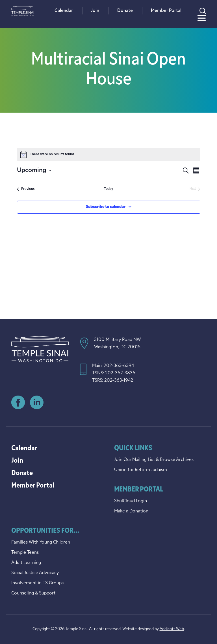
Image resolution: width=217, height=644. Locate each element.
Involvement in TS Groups (37, 583)
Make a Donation (131, 511)
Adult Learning (26, 563)
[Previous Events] (26, 189)
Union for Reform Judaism (141, 470)
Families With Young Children (41, 542)
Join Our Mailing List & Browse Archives (154, 460)
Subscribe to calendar (106, 207)
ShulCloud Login (131, 501)
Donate (125, 11)
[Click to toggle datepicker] (34, 170)
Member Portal (166, 11)
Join (95, 11)
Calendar (64, 11)
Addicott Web (172, 629)
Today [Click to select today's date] (108, 189)
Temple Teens (25, 553)
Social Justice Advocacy (35, 573)
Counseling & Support (33, 593)
